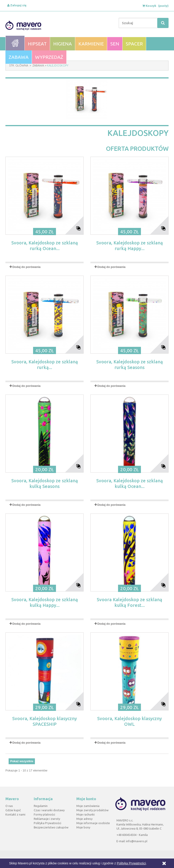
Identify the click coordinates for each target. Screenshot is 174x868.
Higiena (63, 44)
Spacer (134, 44)
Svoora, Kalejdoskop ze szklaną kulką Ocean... (130, 483)
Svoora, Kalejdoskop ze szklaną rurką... (45, 364)
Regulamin (41, 806)
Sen (115, 44)
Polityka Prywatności (47, 823)
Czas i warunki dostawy (49, 810)
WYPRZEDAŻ (49, 57)
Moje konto (86, 799)
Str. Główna (19, 65)
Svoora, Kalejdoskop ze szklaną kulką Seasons (45, 483)
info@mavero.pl (137, 841)
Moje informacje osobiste (93, 823)
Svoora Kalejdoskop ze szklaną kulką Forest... (129, 602)
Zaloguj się (17, 5)
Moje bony (83, 827)
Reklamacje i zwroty (47, 819)
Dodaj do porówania (27, 267)
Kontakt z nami (15, 814)
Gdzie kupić (13, 810)
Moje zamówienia (88, 806)
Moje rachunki (86, 814)
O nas (9, 806)
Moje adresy (84, 819)
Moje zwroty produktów (92, 810)
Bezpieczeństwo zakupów (51, 827)
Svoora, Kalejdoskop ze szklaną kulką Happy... (45, 602)
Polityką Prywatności (131, 863)
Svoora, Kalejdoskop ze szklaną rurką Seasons (130, 364)
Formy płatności (44, 814)
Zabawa (19, 57)
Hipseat (37, 44)
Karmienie (91, 44)
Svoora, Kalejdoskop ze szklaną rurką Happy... (130, 246)
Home (15, 43)
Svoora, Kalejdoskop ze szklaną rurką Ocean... (45, 246)
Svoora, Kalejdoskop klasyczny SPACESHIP (45, 721)
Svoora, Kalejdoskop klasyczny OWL (129, 721)
